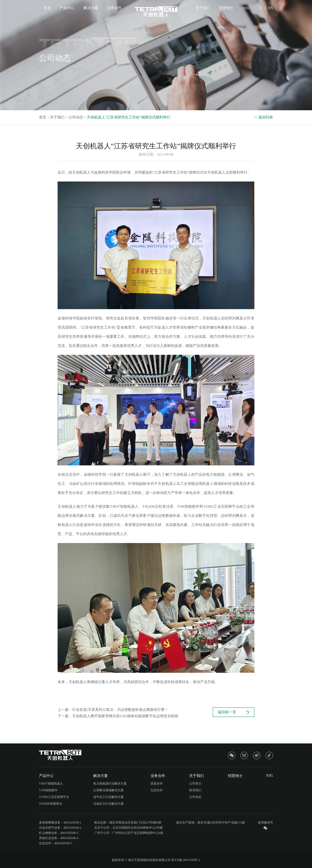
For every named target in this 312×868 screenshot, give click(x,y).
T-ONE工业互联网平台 (54, 797)
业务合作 (114, 8)
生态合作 (157, 790)
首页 (47, 8)
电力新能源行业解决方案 (110, 783)
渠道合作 (157, 783)
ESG (246, 8)
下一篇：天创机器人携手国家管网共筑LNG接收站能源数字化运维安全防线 (118, 716)
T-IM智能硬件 (48, 790)
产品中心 (67, 8)
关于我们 (203, 8)
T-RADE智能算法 (51, 804)
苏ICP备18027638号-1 (186, 860)
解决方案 (91, 8)
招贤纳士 (226, 8)
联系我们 (195, 790)
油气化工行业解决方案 (108, 797)
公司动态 (76, 117)
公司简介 (195, 783)
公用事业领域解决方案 (108, 790)
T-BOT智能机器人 (51, 783)
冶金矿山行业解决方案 (108, 804)
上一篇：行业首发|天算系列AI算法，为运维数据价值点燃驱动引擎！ (113, 710)
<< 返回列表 (263, 117)
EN (271, 8)
